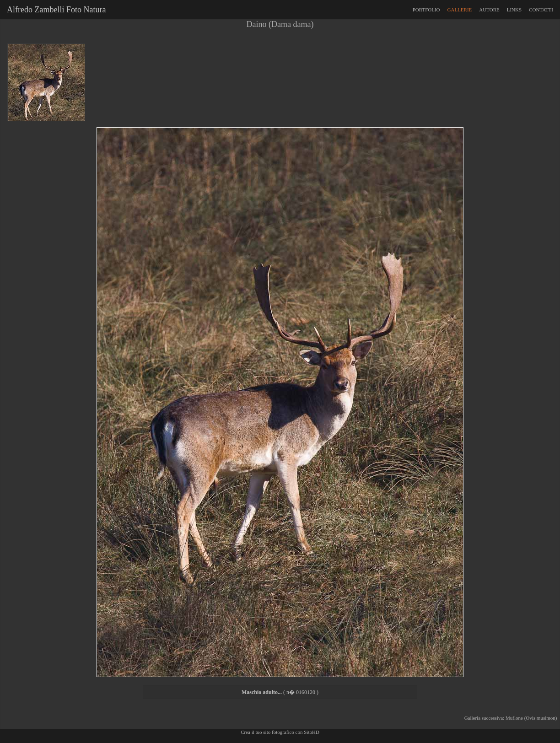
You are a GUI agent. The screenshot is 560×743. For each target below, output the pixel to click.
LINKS (514, 10)
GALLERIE (460, 10)
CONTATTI (541, 10)
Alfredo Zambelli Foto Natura (54, 10)
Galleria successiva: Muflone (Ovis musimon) (512, 718)
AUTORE (489, 10)
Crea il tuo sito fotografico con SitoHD (280, 732)
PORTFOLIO (426, 10)
